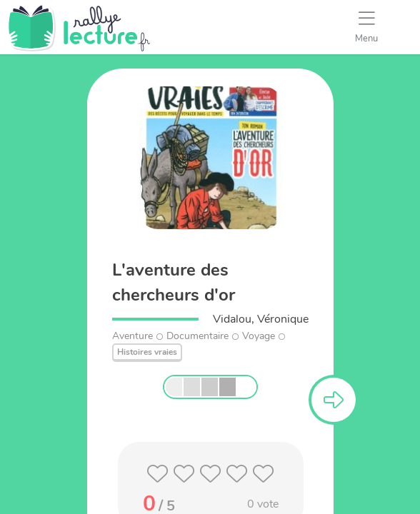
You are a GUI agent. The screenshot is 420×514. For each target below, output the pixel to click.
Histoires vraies (147, 352)
